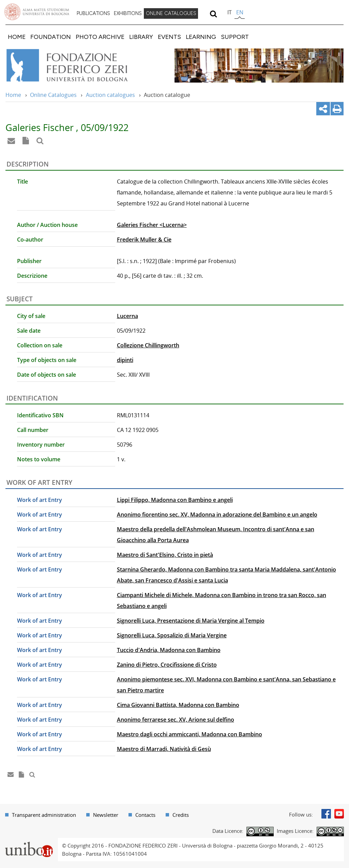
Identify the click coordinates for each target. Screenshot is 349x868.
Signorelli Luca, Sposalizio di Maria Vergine (172, 635)
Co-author (30, 240)
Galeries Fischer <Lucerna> (152, 225)
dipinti (125, 360)
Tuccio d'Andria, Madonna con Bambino (169, 650)
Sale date (29, 331)
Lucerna (127, 316)
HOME (17, 37)
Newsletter (106, 815)
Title (22, 182)
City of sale (31, 316)
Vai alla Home (76, 66)
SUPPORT (235, 37)
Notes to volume (39, 459)
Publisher (29, 261)
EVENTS (169, 37)
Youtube (339, 814)
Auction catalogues (110, 95)
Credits (181, 815)
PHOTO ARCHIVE (100, 37)
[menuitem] (93, 14)
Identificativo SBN (40, 415)
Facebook (326, 814)
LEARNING (201, 37)
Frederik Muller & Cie (144, 240)
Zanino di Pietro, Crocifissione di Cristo (167, 665)
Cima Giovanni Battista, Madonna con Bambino (178, 705)
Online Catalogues (53, 95)
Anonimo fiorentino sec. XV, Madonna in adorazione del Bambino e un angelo (217, 515)
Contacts (145, 815)
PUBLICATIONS (93, 13)
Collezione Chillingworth (148, 345)
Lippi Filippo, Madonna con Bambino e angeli (175, 500)
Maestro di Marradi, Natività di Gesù (164, 749)
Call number (33, 430)
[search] (213, 14)
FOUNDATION (51, 37)
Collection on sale (40, 345)
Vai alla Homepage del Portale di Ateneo (37, 12)
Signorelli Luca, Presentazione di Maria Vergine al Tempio (191, 621)
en (240, 12)
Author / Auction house (47, 225)
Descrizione (32, 276)
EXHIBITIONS (128, 13)
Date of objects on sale (47, 375)
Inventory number (41, 445)
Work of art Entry (40, 500)
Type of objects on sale (47, 360)
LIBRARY (141, 37)
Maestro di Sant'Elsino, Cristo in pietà (165, 555)
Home (13, 95)
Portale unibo (29, 842)
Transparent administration (44, 815)
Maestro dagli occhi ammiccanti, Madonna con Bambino (189, 734)
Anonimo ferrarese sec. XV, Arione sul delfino (176, 720)
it (230, 12)
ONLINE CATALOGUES (171, 13)
